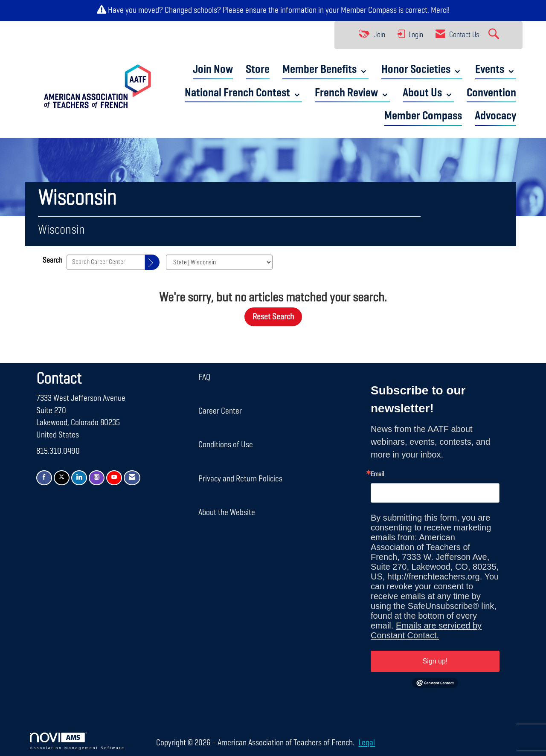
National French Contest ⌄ (243, 93)
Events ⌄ (496, 70)
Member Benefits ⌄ (325, 70)
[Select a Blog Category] (219, 262)
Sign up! (435, 661)
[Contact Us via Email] (132, 478)
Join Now (213, 70)
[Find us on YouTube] (114, 478)
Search (52, 261)
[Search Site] (495, 35)
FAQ (204, 377)
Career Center (220, 411)
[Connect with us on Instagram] (97, 478)
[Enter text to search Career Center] (106, 262)
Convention (491, 93)
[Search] (152, 262)
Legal (367, 743)
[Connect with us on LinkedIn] (79, 478)
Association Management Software (77, 741)
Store (258, 70)
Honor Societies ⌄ (422, 70)
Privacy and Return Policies (240, 479)
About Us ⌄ (428, 93)
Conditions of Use (226, 445)
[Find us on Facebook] (44, 478)
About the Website (227, 513)
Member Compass (369, 10)
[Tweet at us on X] (62, 478)
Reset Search (273, 317)
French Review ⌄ (352, 93)
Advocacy (495, 116)
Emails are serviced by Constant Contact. (426, 630)
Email (377, 475)
